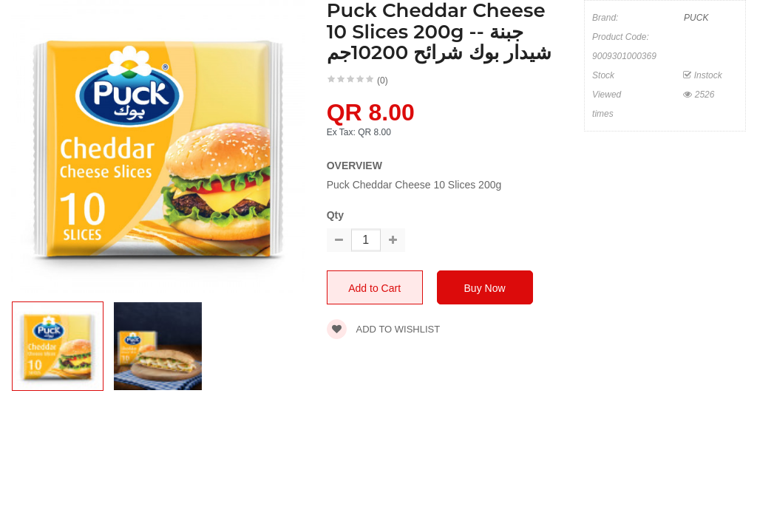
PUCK (696, 18)
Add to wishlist (384, 329)
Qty (335, 215)
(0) (383, 81)
